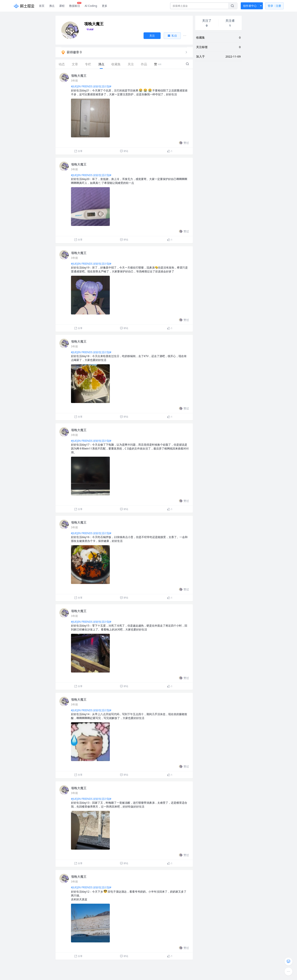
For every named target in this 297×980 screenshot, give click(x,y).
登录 (274, 6)
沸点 (52, 6)
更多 (105, 6)
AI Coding (91, 6)
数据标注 (75, 5)
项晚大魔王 (79, 76)
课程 (62, 6)
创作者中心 (250, 6)
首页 (42, 6)
